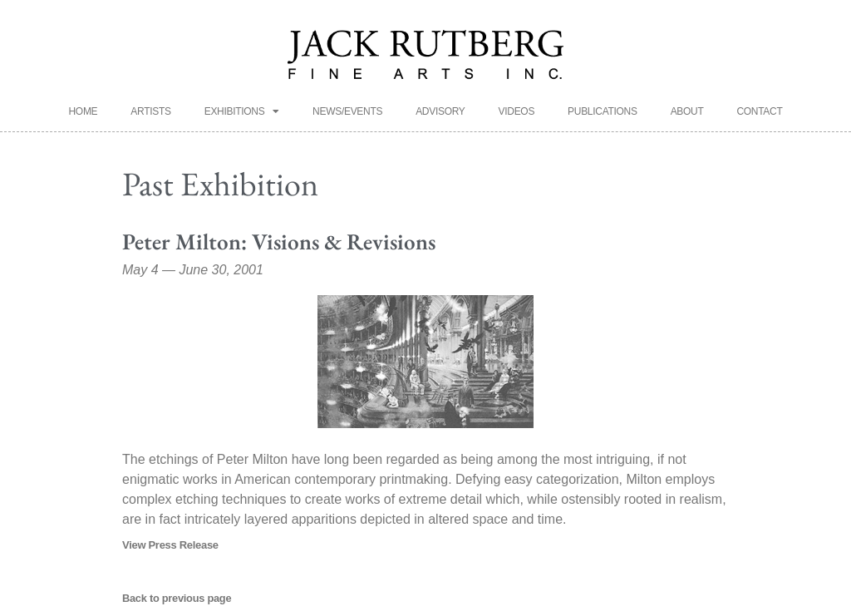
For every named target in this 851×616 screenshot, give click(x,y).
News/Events (347, 111)
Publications (603, 111)
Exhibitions (242, 112)
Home (84, 111)
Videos (517, 111)
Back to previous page (177, 598)
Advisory (440, 111)
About (687, 111)
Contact (759, 111)
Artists (150, 111)
